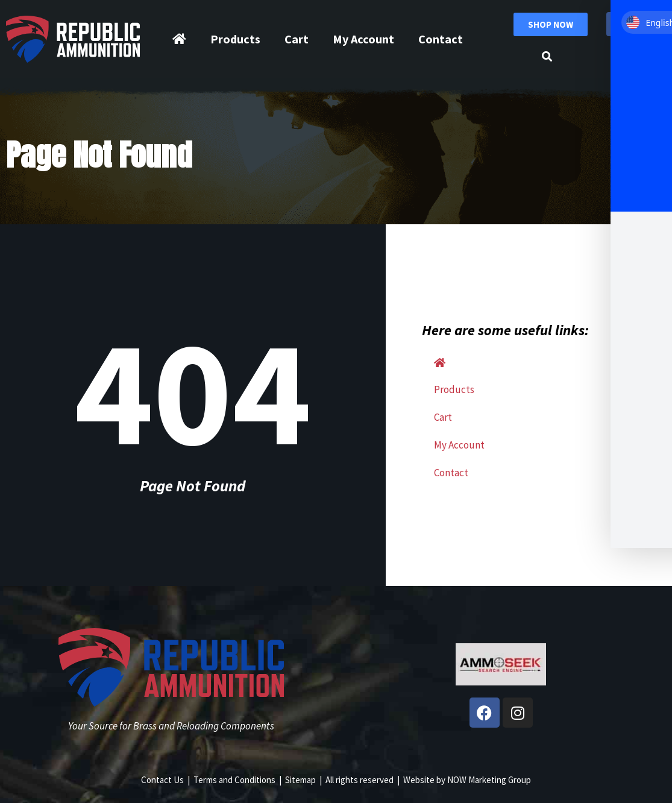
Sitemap (300, 780)
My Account (363, 39)
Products (235, 39)
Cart (297, 39)
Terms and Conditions (234, 780)
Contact (441, 39)
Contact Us (162, 780)
